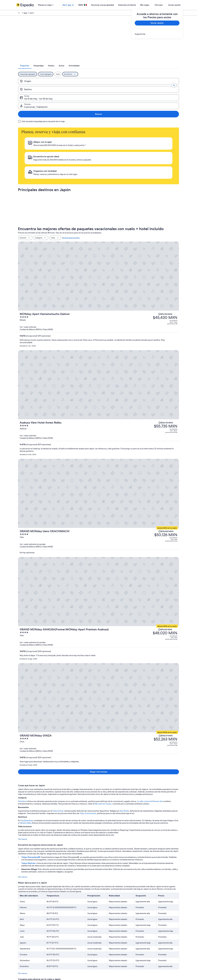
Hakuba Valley (22, 416)
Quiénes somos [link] (22, 923)
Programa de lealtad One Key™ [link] (70, 958)
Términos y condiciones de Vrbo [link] (113, 941)
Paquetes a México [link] (66, 937)
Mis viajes (153, 5)
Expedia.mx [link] (21, 13)
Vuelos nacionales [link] (65, 941)
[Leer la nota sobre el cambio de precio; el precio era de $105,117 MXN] (146, 337)
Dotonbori (21, 394)
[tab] (73, 69)
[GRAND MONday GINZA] (125, 348)
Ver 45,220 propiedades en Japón (99, 663)
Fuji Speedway (25, 414)
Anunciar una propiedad (111, 5)
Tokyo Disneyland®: (30, 450)
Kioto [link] (132, 725)
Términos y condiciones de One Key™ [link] (115, 937)
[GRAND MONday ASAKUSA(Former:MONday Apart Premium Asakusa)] (125, 308)
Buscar (170, 85)
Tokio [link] (94, 722)
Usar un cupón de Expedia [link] (153, 941)
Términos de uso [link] (107, 932)
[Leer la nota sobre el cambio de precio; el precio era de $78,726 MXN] (145, 189)
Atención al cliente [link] (151, 923)
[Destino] (71, 85)
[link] (157, 34)
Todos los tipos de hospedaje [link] (70, 950)
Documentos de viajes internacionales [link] (158, 945)
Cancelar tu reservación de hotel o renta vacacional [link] (162, 932)
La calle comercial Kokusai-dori (148, 394)
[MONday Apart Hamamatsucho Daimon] (125, 202)
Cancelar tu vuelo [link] (150, 928)
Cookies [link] (104, 928)
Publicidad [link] (20, 941)
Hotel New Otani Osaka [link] (153, 740)
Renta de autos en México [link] (68, 945)
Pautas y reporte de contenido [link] (113, 945)
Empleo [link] (19, 928)
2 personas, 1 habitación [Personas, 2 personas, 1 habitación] (146, 86)
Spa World (123, 404)
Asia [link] (39, 13)
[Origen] (37, 85)
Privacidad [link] (105, 923)
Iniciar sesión (174, 5)
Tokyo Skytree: (27, 456)
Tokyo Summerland (86, 407)
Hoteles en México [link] (66, 928)
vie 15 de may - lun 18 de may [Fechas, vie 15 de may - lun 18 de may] (108, 86)
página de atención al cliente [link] (151, 816)
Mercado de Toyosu (101, 397)
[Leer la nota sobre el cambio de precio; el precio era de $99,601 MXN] (170, 295)
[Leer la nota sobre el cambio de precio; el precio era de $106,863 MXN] (146, 266)
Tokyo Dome (56, 404)
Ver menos (21, 432)
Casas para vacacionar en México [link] (71, 932)
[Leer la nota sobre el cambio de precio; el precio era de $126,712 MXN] (146, 226)
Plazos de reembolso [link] (151, 937)
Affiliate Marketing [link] (23, 945)
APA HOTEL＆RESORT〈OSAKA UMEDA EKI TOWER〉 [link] (117, 740)
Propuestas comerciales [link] (25, 937)
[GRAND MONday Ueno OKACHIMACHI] (125, 273)
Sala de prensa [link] (22, 950)
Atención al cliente (135, 5)
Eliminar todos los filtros (71, 181)
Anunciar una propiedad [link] (26, 932)
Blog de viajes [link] (64, 954)
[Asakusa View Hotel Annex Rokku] (125, 239)
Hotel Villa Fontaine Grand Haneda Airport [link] (152, 737)
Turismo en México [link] (66, 923)
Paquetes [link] (31, 13)
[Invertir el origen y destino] (54, 85)
